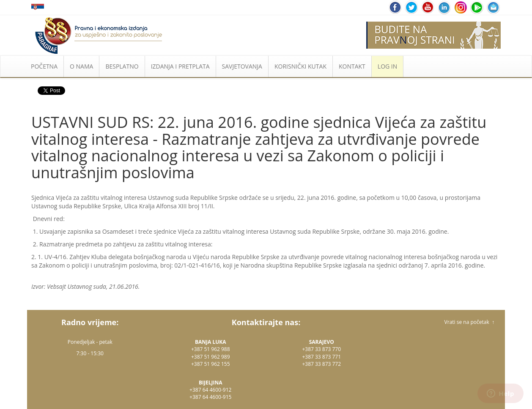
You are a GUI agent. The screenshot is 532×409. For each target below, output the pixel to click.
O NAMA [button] (81, 66)
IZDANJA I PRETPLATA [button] (180, 66)
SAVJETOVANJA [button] (242, 66)
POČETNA (44, 66)
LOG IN (387, 66)
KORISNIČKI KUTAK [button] (300, 66)
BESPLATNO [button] (122, 66)
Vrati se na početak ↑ (469, 322)
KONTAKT (352, 66)
